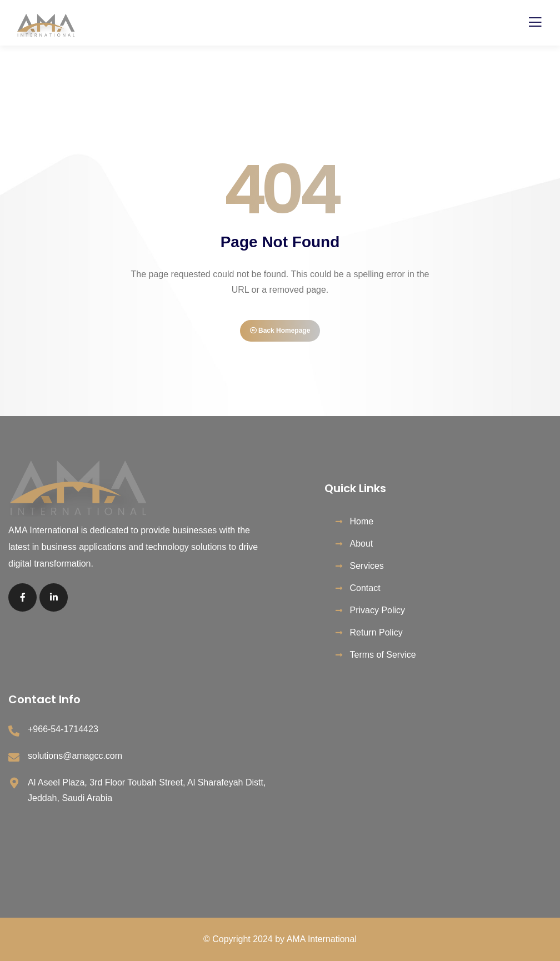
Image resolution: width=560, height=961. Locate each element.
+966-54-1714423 (63, 729)
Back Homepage (280, 331)
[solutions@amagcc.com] (14, 758)
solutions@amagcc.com (75, 756)
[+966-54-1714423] (14, 731)
